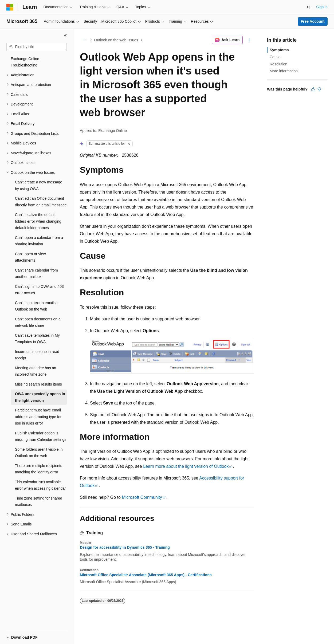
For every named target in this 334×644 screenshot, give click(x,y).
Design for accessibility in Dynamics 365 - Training (125, 547)
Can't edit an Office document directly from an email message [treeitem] (41, 202)
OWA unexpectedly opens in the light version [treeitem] (40, 397)
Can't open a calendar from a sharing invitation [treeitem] (39, 241)
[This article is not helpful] (319, 89)
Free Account (313, 21)
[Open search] (309, 7)
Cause (275, 57)
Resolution (278, 64)
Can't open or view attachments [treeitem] (30, 257)
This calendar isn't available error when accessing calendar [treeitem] (40, 485)
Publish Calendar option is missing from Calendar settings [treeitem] (41, 436)
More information (284, 71)
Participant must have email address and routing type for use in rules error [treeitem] (38, 417)
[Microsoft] (10, 7)
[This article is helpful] (313, 89)
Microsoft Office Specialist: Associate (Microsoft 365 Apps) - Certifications (146, 575)
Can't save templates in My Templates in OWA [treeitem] (37, 339)
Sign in (322, 7)
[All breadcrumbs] (85, 40)
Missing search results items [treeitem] (38, 384)
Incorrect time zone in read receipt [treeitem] (37, 355)
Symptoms (279, 50)
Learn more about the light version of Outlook (186, 466)
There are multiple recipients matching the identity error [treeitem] (39, 469)
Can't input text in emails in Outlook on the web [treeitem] (37, 306)
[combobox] (37, 47)
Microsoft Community (142, 497)
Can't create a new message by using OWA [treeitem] (39, 185)
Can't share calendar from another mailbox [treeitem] (36, 274)
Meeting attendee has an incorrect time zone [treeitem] (36, 371)
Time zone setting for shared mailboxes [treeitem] (39, 502)
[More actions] (249, 40)
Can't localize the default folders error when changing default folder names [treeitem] (38, 221)
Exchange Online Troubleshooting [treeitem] (25, 62)
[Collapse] (65, 36)
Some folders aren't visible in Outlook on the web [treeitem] (39, 453)
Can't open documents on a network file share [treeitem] (38, 322)
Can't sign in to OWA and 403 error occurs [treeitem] (39, 290)
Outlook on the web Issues (116, 40)
